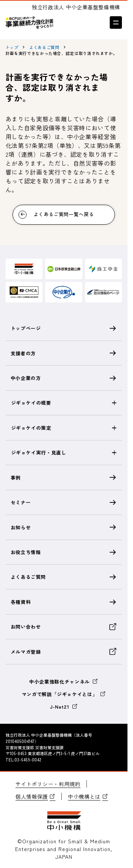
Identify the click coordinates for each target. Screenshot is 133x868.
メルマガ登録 (64, 651)
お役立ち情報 (64, 552)
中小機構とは (88, 796)
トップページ (64, 328)
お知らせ (64, 527)
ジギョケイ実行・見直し (39, 452)
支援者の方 (64, 353)
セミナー (64, 502)
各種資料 (64, 602)
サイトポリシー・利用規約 (48, 784)
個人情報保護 (35, 796)
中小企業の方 (64, 378)
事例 (64, 477)
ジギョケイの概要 (31, 403)
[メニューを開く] (116, 22)
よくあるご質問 (64, 577)
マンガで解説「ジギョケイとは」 (64, 694)
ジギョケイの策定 (31, 428)
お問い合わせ (64, 627)
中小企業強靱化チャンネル (64, 682)
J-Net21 (64, 707)
